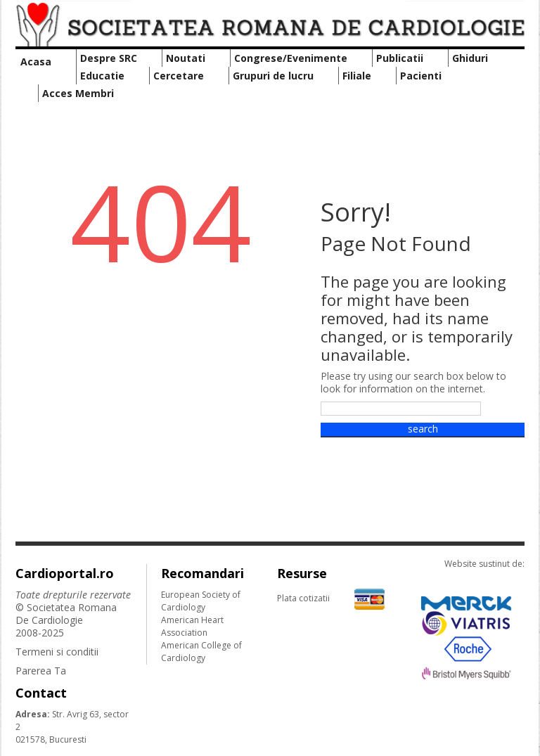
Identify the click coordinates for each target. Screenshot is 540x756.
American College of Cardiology (201, 652)
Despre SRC (109, 58)
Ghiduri (470, 58)
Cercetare (179, 76)
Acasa (36, 62)
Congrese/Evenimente (291, 58)
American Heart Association (192, 626)
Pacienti (421, 76)
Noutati (186, 58)
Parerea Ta (41, 671)
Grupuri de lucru (273, 76)
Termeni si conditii (57, 652)
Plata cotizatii (331, 598)
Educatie (102, 76)
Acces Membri (78, 93)
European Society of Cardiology (201, 601)
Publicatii (400, 58)
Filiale (357, 76)
